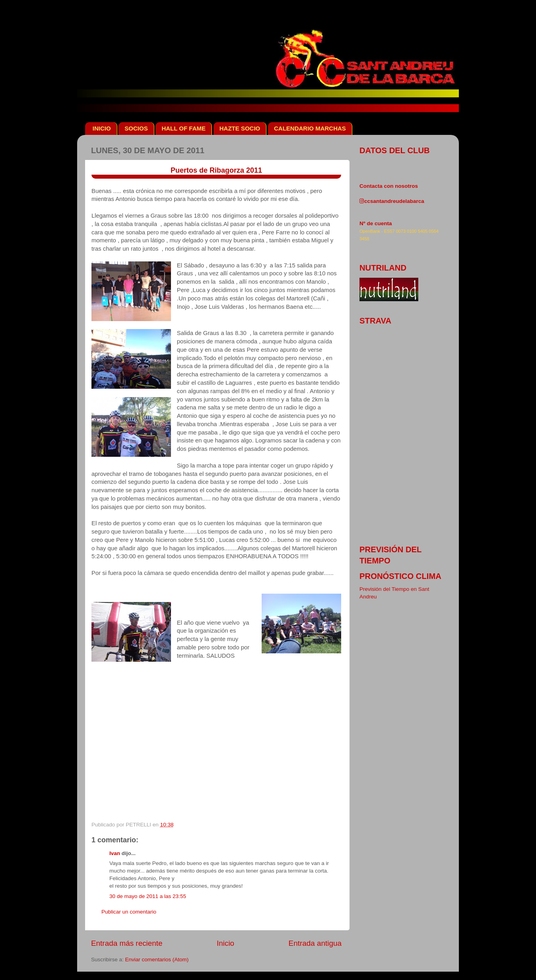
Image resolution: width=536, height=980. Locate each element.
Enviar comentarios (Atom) (157, 960)
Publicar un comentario (129, 912)
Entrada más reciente (127, 943)
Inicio (225, 943)
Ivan (115, 853)
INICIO (102, 128)
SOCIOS (136, 128)
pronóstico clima (400, 576)
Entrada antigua (315, 943)
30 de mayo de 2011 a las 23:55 (148, 896)
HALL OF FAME (184, 128)
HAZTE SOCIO (240, 128)
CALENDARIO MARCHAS (310, 128)
